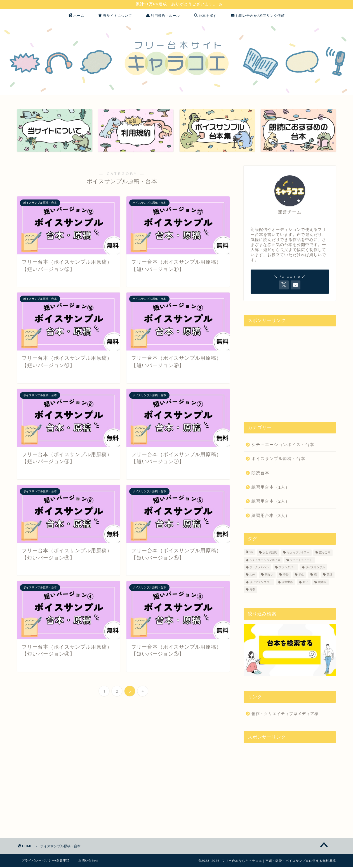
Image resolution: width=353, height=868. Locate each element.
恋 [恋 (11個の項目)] (316, 575)
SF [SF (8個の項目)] (251, 553)
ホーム (76, 16)
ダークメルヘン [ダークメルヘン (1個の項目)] (259, 568)
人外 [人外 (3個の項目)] (252, 575)
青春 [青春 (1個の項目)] (252, 590)
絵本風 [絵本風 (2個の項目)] (322, 583)
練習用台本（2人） (271, 502)
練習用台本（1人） (271, 488)
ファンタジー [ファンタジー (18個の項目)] (287, 568)
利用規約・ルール (163, 16)
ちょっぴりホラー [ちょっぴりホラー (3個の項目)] (298, 553)
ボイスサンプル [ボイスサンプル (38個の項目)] (315, 568)
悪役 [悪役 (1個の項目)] (330, 575)
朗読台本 (260, 473)
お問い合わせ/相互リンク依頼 (258, 16)
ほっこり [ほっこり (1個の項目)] (325, 553)
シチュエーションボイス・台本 (283, 445)
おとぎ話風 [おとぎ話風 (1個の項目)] (270, 553)
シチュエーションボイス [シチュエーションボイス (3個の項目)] (265, 561)
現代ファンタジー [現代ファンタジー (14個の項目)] (261, 583)
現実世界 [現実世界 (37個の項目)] (287, 583)
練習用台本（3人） (271, 516)
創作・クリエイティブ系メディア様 (285, 714)
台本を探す (205, 16)
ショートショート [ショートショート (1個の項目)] (301, 561)
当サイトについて (115, 16)
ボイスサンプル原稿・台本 (278, 459)
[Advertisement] (290, 370)
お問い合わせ (88, 861)
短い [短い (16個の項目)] (305, 583)
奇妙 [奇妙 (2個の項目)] (286, 575)
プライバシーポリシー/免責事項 (46, 861)
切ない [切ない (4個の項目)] (269, 575)
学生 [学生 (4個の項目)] (301, 575)
